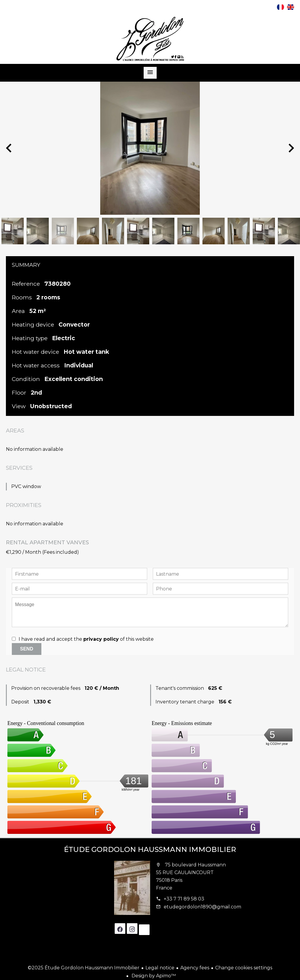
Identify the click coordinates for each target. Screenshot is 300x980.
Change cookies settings (244, 968)
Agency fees (195, 968)
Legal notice (160, 968)
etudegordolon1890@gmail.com (202, 907)
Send (27, 649)
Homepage (150, 39)
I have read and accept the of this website (86, 639)
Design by (153, 976)
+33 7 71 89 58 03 (184, 899)
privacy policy (101, 639)
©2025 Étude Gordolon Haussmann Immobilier (84, 968)
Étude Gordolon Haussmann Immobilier (150, 849)
